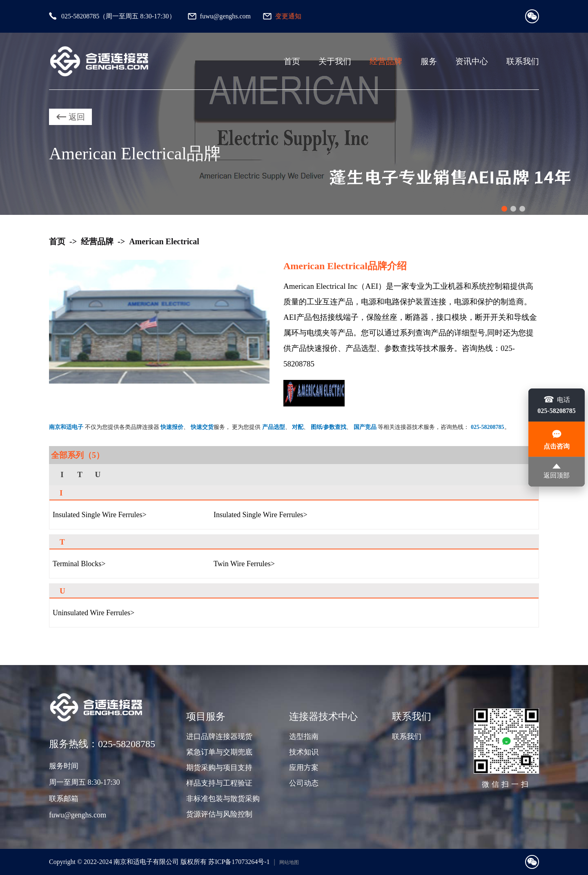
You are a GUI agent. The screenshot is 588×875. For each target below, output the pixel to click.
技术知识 (304, 752)
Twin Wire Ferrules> (244, 564)
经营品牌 (386, 61)
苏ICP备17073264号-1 (239, 862)
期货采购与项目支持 (219, 768)
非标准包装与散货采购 (223, 799)
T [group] (80, 474)
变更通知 (288, 16)
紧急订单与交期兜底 (219, 752)
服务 (429, 61)
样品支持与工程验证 (219, 783)
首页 (292, 61)
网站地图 (289, 862)
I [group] (62, 474)
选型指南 (304, 737)
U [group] (98, 474)
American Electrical (164, 241)
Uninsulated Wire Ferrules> (94, 613)
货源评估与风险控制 (219, 814)
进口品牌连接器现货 (219, 737)
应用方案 (304, 768)
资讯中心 (472, 61)
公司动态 (304, 783)
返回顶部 (557, 471)
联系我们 (523, 61)
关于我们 (335, 61)
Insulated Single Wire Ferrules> (100, 515)
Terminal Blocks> (79, 564)
